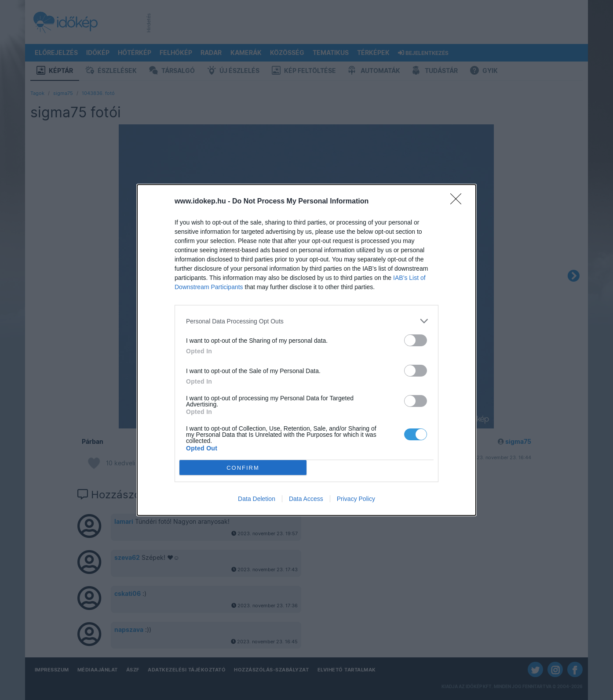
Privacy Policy (356, 499)
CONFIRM (243, 468)
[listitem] (306, 321)
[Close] (459, 202)
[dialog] (306, 350)
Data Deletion (257, 499)
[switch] (416, 340)
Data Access (306, 499)
